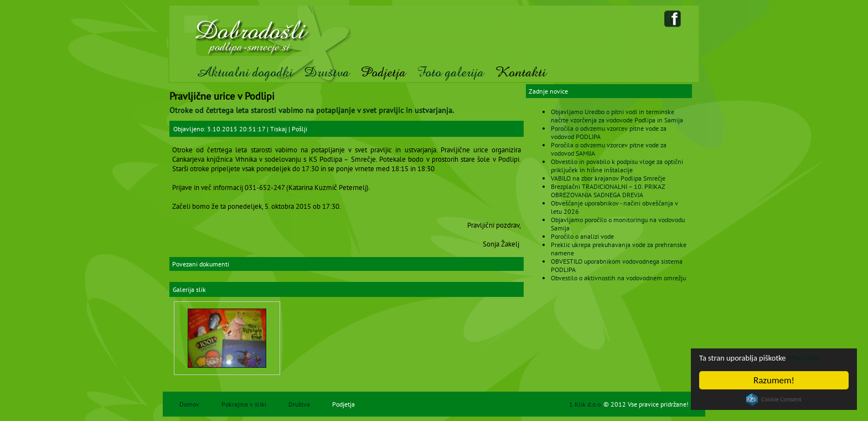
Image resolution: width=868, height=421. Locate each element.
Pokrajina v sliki (244, 404)
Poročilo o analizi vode (582, 236)
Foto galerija (450, 72)
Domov (189, 404)
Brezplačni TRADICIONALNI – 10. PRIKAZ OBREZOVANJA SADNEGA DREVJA (608, 191)
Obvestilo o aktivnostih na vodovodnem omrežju (618, 278)
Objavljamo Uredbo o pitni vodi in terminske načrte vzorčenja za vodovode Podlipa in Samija (617, 116)
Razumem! (774, 380)
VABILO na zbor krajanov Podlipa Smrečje (608, 178)
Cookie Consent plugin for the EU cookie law (774, 399)
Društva (327, 72)
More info (822, 357)
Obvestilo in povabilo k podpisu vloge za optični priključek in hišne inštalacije (617, 166)
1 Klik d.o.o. (586, 404)
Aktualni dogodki (244, 72)
